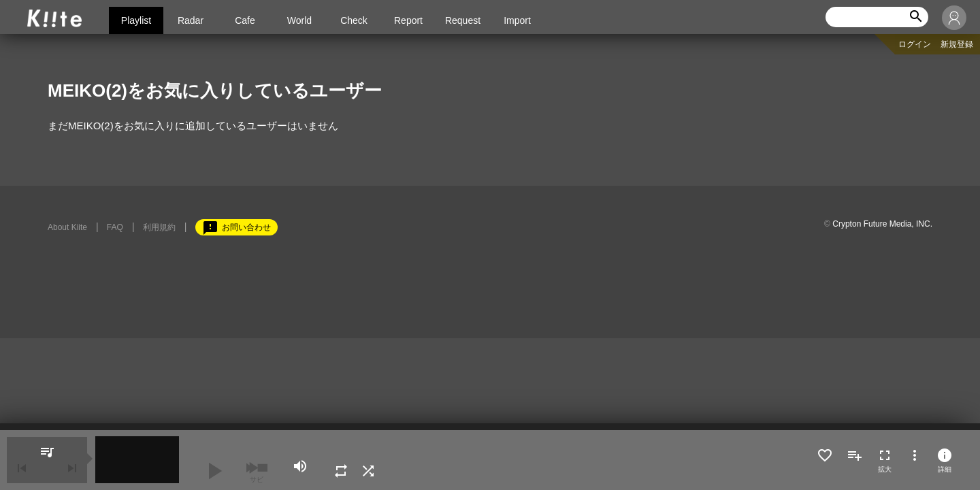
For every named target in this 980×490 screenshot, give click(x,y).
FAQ (115, 227)
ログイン (915, 44)
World (299, 20)
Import (517, 20)
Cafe (245, 20)
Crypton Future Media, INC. (882, 224)
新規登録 (957, 44)
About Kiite (67, 227)
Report (408, 20)
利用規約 (159, 227)
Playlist (136, 20)
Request (463, 20)
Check (354, 20)
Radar (191, 20)
